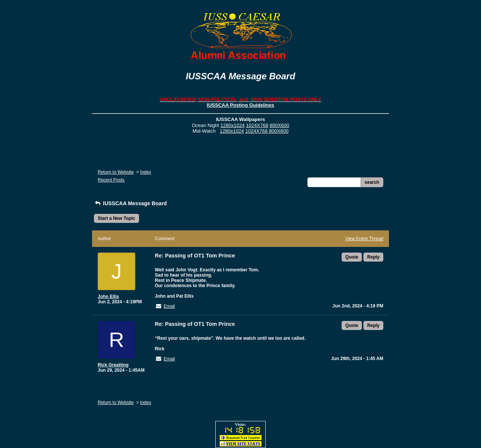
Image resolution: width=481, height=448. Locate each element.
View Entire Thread (364, 239)
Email (169, 306)
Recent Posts (111, 180)
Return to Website (116, 172)
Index (146, 172)
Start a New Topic (116, 218)
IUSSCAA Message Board (130, 203)
